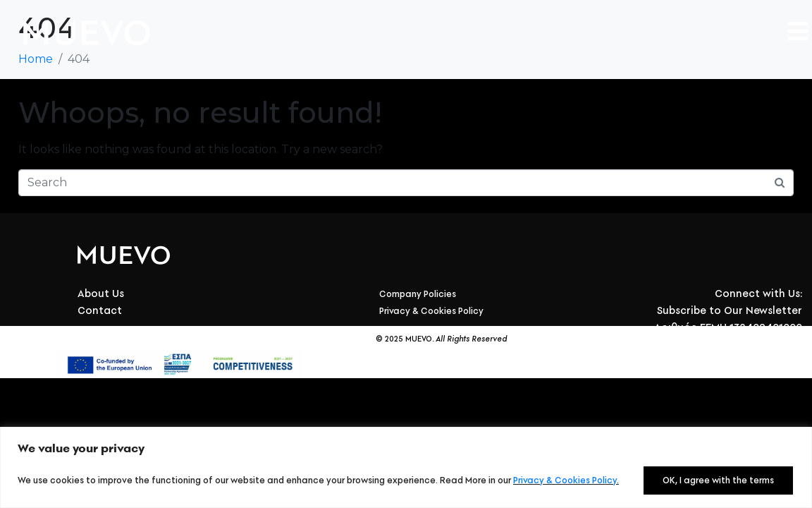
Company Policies (418, 294)
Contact (100, 310)
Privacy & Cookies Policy (565, 480)
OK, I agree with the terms (718, 480)
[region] (406, 467)
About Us (101, 294)
